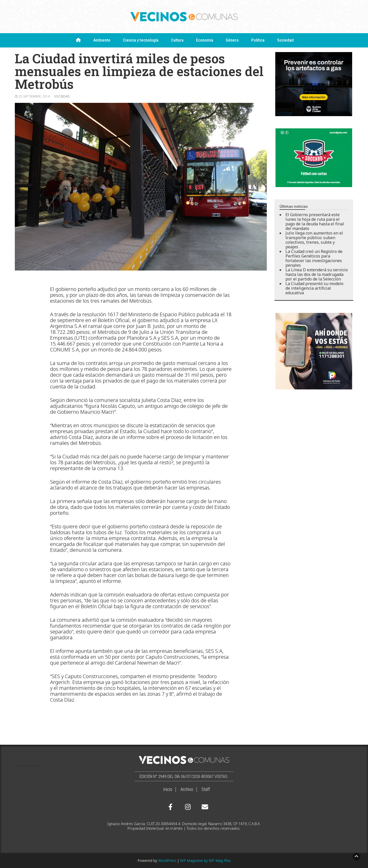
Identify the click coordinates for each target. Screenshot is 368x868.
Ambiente (102, 40)
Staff (206, 789)
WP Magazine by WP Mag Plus (205, 860)
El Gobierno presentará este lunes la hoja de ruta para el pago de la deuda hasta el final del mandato (315, 222)
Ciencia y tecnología (141, 40)
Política (258, 40)
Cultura (177, 40)
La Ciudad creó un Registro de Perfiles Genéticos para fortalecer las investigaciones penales (314, 258)
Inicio (168, 789)
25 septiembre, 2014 (34, 96)
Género (232, 40)
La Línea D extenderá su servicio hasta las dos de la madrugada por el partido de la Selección (317, 274)
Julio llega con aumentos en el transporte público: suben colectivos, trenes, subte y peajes (314, 240)
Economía (205, 40)
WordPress (167, 860)
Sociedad (285, 40)
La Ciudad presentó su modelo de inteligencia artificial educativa (314, 288)
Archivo (187, 789)
